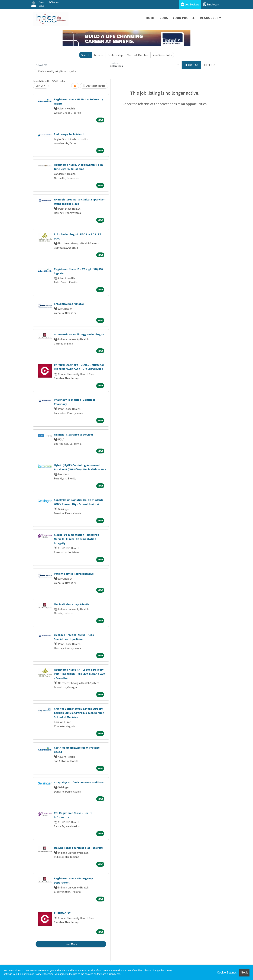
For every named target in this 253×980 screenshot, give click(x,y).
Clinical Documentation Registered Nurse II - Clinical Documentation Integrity (76, 539)
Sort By (40, 86)
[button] (210, 65)
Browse (98, 55)
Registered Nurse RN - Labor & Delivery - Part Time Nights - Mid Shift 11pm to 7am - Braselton (80, 674)
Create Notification (94, 86)
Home (150, 18)
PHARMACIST (62, 913)
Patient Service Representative (74, 574)
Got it (244, 973)
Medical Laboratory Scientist (72, 604)
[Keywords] (71, 65)
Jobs (164, 18)
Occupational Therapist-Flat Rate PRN (78, 848)
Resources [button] (209, 18)
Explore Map (115, 55)
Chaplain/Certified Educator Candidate (79, 782)
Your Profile (184, 18)
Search (85, 55)
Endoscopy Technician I (69, 134)
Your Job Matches (138, 55)
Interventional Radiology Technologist (79, 334)
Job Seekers (190, 4)
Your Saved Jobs (162, 55)
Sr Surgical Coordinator (69, 304)
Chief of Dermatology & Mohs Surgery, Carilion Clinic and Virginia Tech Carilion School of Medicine (79, 713)
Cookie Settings (227, 973)
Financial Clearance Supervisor (74, 434)
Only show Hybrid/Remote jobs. (57, 71)
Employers (212, 4)
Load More (71, 944)
